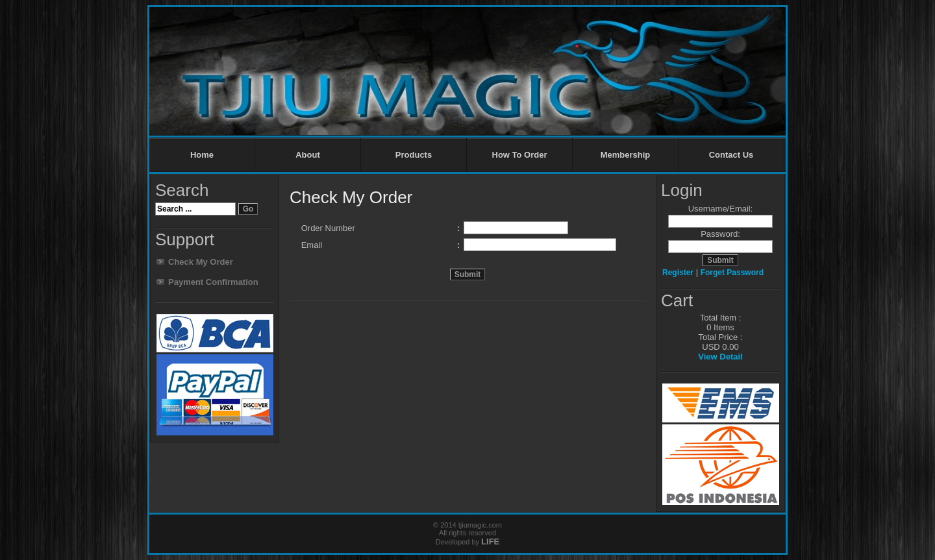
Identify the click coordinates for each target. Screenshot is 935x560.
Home (202, 155)
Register (678, 273)
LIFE (490, 542)
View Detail (720, 357)
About (308, 155)
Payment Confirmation (213, 282)
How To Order (520, 155)
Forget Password (732, 273)
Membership (626, 155)
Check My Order (201, 262)
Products (414, 155)
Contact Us (731, 155)
